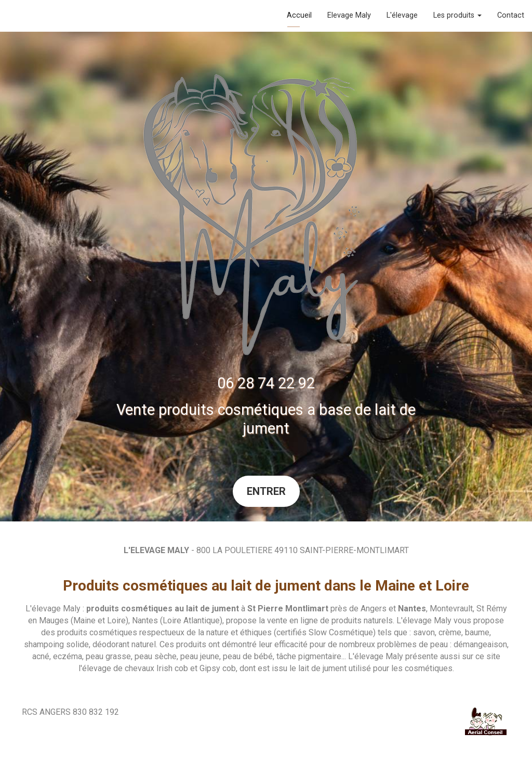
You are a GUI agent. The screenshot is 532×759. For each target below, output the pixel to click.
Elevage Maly (349, 15)
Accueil (299, 15)
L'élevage (402, 15)
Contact (511, 15)
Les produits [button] (457, 15)
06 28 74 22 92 (266, 383)
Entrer (266, 491)
